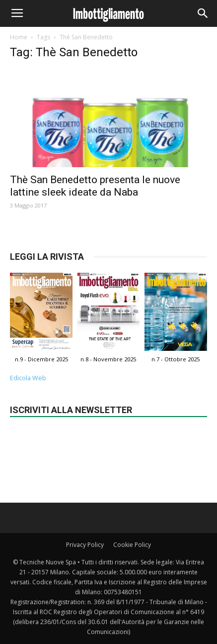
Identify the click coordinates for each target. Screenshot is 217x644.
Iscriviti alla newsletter (71, 410)
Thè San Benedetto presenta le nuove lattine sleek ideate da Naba (95, 186)
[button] (203, 13)
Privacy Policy (85, 545)
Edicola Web (28, 378)
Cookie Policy (132, 545)
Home (19, 37)
